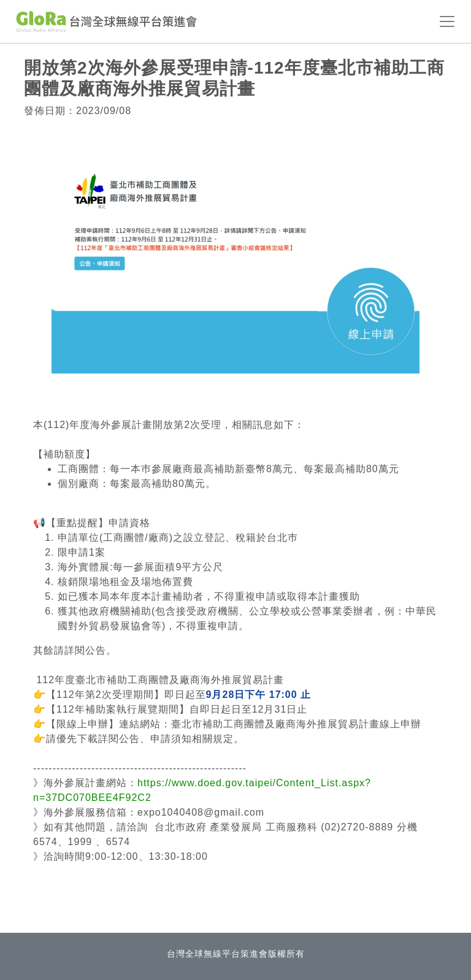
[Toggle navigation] (447, 21)
